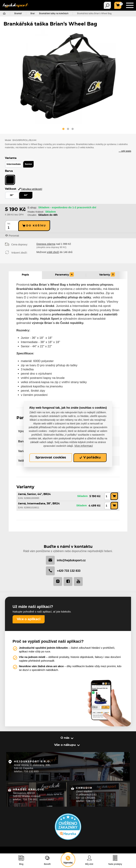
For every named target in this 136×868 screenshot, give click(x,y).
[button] (63, 130)
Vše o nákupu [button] (65, 743)
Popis (25, 272)
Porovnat (14, 233)
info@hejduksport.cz (66, 558)
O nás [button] (65, 736)
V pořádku (90, 458)
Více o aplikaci (29, 617)
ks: (9, 221)
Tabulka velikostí (30, 187)
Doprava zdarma (46, 242)
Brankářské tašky (39, 13)
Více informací (84, 446)
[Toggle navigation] (107, 5)
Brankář (18, 13)
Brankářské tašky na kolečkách (70, 13)
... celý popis (125, 151)
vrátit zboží (53, 250)
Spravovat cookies (51, 458)
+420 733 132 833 (63, 569)
